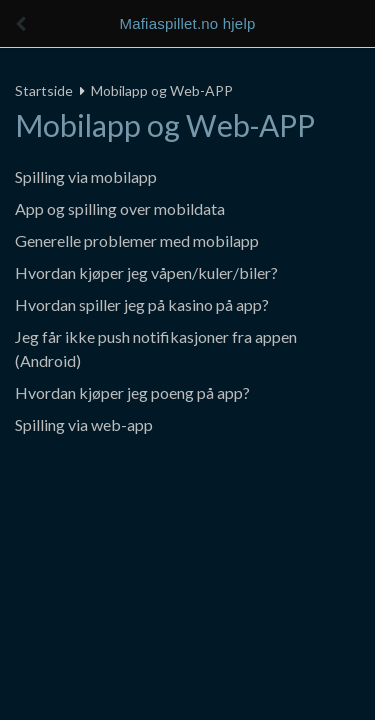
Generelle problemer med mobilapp (137, 240)
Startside (44, 90)
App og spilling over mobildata (120, 208)
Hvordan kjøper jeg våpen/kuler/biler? (146, 272)
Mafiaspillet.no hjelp (188, 23)
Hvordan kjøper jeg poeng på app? (132, 392)
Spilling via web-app (84, 424)
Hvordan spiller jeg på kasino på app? (142, 304)
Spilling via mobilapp (86, 176)
